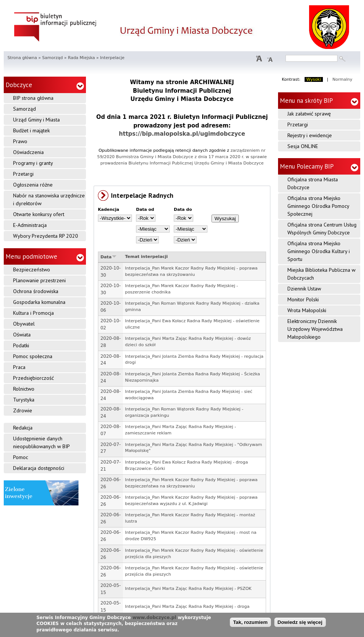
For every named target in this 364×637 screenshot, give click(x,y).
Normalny (343, 79)
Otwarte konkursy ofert (39, 214)
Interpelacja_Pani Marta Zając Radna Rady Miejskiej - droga (187, 607)
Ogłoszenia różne (33, 185)
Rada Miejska (81, 58)
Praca (19, 367)
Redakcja (23, 428)
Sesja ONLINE (303, 146)
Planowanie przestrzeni (39, 280)
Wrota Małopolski (307, 310)
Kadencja (109, 210)
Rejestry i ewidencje (310, 135)
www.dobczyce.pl (154, 618)
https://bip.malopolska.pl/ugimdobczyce (182, 134)
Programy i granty (33, 163)
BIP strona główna (33, 98)
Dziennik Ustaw (304, 289)
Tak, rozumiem (250, 622)
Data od (145, 210)
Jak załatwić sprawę (309, 114)
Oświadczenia (28, 152)
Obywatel (24, 324)
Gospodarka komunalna (39, 302)
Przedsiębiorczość (33, 378)
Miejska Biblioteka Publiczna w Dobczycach (321, 274)
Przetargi (23, 174)
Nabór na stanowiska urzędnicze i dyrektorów (49, 199)
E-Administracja (30, 225)
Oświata (22, 335)
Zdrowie (23, 410)
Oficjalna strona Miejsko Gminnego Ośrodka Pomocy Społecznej (318, 206)
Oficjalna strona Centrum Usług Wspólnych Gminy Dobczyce (322, 229)
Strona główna (22, 58)
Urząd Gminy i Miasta (36, 120)
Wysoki (314, 79)
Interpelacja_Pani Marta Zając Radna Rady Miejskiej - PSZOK (188, 589)
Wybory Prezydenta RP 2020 (46, 236)
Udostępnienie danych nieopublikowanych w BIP (41, 442)
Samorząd (53, 58)
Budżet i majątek (31, 130)
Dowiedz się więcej (300, 622)
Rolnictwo (24, 389)
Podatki (21, 345)
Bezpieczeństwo (32, 270)
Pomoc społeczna (33, 356)
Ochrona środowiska (36, 291)
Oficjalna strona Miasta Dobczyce (313, 183)
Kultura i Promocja (33, 313)
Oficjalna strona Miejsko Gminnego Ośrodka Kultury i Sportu (319, 251)
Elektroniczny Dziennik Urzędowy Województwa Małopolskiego (315, 329)
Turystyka (24, 400)
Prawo (20, 141)
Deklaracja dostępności (39, 468)
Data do (183, 210)
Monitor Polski (303, 299)
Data (109, 257)
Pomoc (21, 457)
